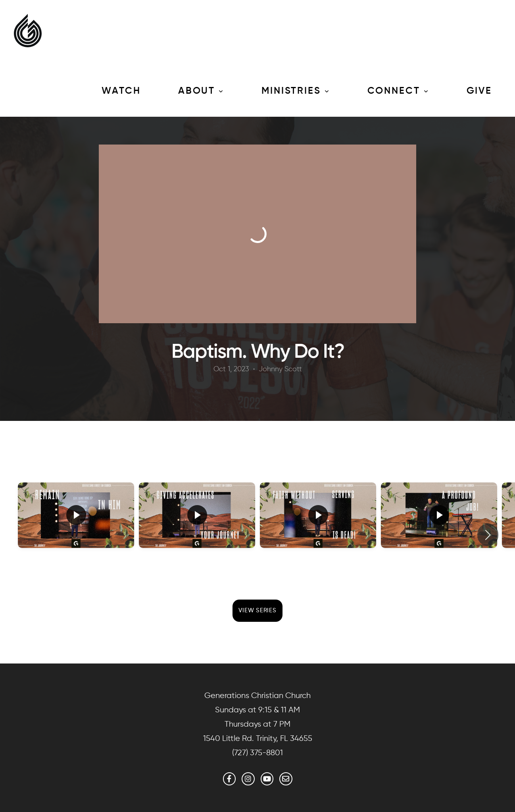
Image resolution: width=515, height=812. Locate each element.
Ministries (296, 91)
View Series (257, 610)
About (201, 91)
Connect (398, 91)
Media (47, 91)
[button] (488, 535)
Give (479, 91)
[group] (76, 529)
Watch (121, 91)
